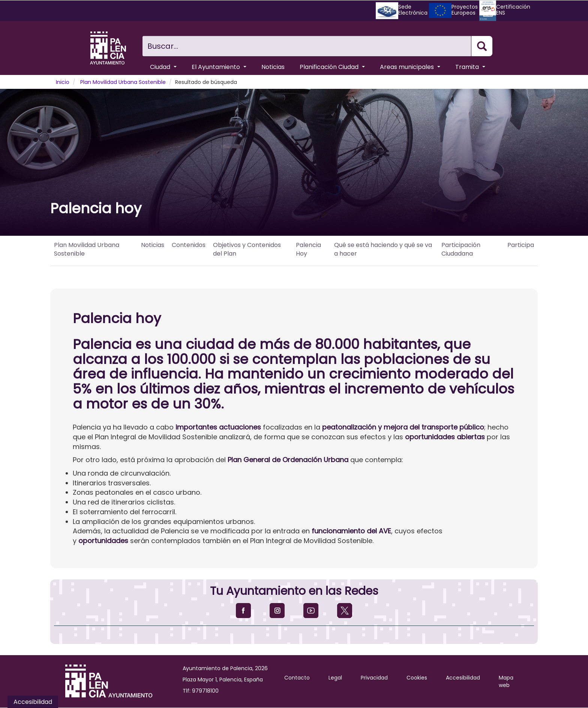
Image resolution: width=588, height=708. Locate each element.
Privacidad (374, 678)
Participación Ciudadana (461, 249)
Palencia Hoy (308, 249)
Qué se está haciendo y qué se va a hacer (383, 249)
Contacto (297, 678)
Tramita (470, 67)
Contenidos (189, 245)
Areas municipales (410, 67)
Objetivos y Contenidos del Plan (247, 249)
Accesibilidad (463, 678)
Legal (335, 678)
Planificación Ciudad (332, 67)
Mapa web (506, 681)
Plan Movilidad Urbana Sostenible (123, 82)
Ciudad (163, 67)
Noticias (273, 67)
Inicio (63, 82)
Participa (521, 245)
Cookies (417, 678)
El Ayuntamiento (219, 67)
